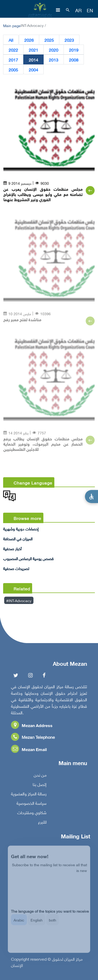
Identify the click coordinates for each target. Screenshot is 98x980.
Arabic (19, 924)
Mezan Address (32, 727)
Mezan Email (29, 751)
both (53, 924)
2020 (54, 50)
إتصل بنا (40, 786)
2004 (33, 70)
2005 (13, 70)
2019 (74, 50)
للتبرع (42, 823)
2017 (13, 60)
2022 (13, 50)
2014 (33, 60)
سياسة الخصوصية (31, 804)
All (11, 40)
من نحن (40, 776)
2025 (49, 40)
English (37, 924)
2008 (74, 60)
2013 (54, 60)
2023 (69, 40)
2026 (29, 40)
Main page (12, 25)
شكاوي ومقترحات (32, 814)
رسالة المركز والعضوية (29, 795)
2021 (33, 50)
